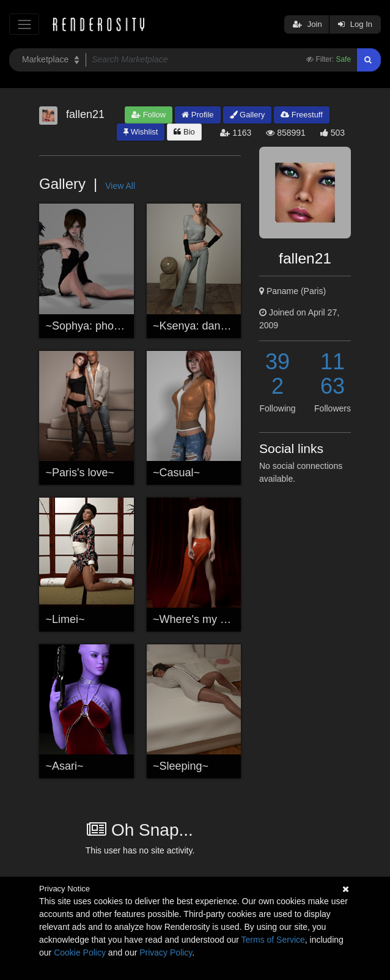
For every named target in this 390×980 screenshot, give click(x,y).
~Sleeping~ (181, 766)
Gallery (248, 115)
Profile (197, 115)
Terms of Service (273, 940)
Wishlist (141, 132)
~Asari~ (65, 766)
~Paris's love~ (80, 473)
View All (120, 186)
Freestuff (302, 115)
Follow (149, 115)
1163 (333, 374)
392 (278, 374)
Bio (184, 132)
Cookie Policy (80, 952)
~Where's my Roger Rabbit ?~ (227, 619)
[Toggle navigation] (24, 24)
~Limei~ (65, 619)
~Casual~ (176, 473)
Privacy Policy (166, 952)
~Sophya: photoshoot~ (101, 326)
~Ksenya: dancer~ (197, 326)
